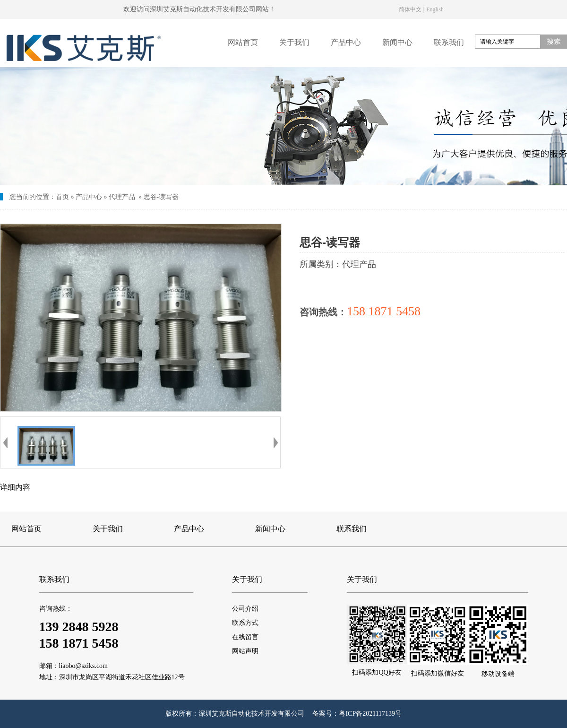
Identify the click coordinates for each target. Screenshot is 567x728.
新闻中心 (397, 42)
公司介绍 (245, 609)
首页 (62, 197)
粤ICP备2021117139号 (370, 714)
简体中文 (410, 9)
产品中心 (346, 42)
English (435, 9)
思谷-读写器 (161, 197)
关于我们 (294, 42)
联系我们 (449, 42)
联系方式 (245, 623)
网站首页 (243, 42)
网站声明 (245, 651)
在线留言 (245, 637)
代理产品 (122, 197)
